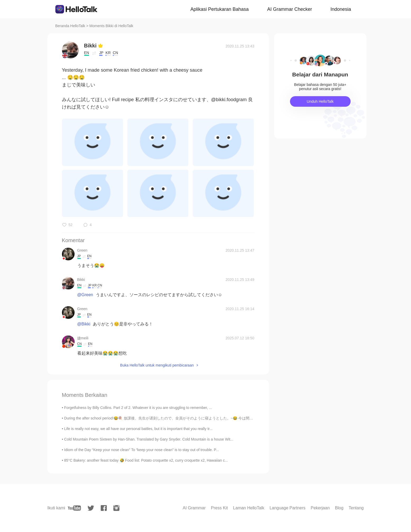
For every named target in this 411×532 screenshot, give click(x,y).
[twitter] (91, 508)
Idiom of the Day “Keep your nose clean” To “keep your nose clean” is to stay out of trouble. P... (141, 450)
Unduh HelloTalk (320, 101)
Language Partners (287, 508)
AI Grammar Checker (289, 9)
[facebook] (104, 508)
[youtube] (74, 508)
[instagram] (116, 508)
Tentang (356, 508)
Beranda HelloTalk (70, 26)
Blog (339, 508)
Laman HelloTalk (249, 508)
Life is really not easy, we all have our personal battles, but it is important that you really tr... (138, 429)
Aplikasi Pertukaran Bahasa (219, 9)
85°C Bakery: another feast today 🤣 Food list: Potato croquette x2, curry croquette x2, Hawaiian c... (146, 460)
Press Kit (219, 508)
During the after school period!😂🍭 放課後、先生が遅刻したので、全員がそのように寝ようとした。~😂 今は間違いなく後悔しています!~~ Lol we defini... (192, 418)
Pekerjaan (320, 508)
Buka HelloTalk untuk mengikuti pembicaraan (157, 365)
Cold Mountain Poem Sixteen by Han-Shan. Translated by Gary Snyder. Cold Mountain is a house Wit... (149, 439)
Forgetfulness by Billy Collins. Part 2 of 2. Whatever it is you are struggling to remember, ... (138, 408)
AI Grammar (194, 508)
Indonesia (341, 9)
